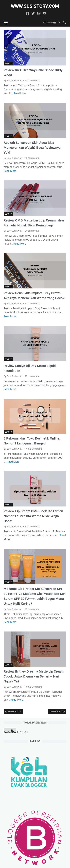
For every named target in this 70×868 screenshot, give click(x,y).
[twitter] (33, 14)
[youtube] (45, 14)
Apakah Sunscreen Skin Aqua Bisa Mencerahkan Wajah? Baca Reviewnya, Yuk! (33, 148)
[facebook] (27, 14)
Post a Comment (33, 449)
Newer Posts (14, 712)
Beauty (8, 64)
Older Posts (57, 712)
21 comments (32, 303)
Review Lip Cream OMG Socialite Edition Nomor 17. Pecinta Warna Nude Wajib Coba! (33, 516)
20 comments (32, 158)
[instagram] (39, 14)
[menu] (8, 23)
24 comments (32, 231)
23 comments (32, 80)
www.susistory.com (35, 6)
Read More (20, 93)
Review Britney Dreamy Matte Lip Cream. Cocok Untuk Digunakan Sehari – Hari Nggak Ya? (34, 676)
